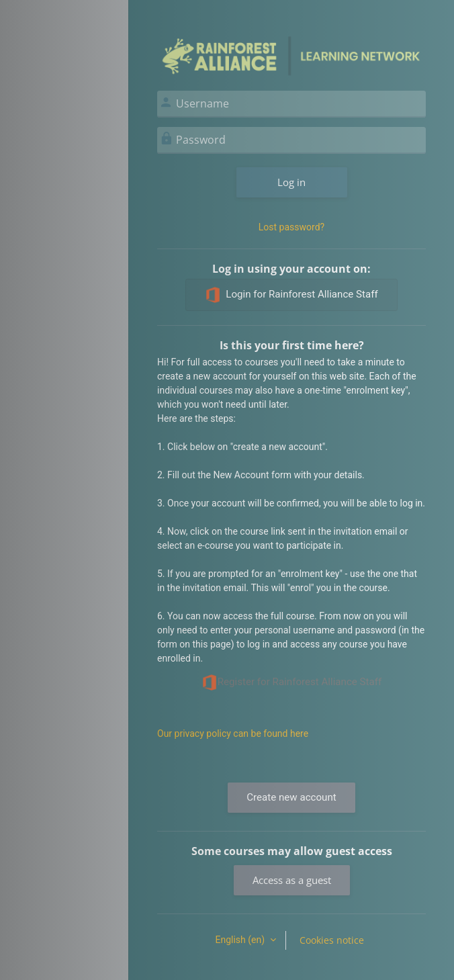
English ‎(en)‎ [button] (241, 940)
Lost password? (291, 227)
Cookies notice (332, 940)
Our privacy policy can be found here (233, 733)
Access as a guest (292, 880)
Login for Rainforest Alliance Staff (291, 295)
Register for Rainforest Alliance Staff (292, 682)
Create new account (291, 797)
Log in (291, 182)
